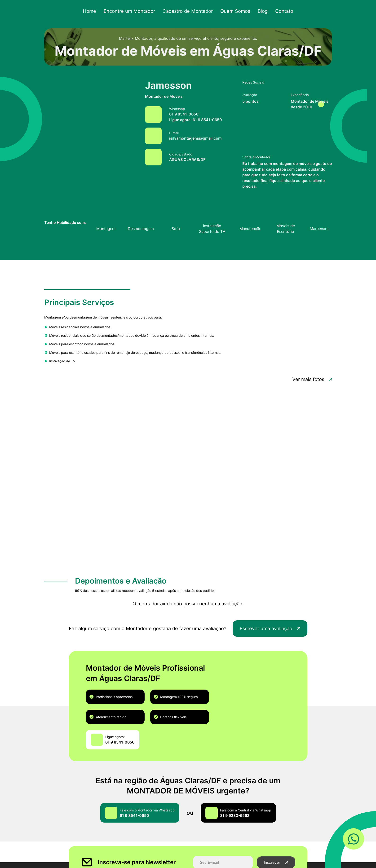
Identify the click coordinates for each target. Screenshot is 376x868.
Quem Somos (233, 11)
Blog (260, 11)
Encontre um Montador (132, 11)
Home (94, 11)
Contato (280, 11)
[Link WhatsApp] (354, 839)
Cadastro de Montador (188, 11)
